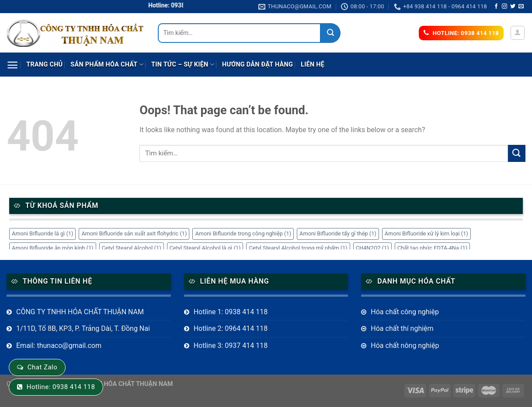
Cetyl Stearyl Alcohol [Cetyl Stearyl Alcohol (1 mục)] (132, 248)
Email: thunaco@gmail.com (59, 346)
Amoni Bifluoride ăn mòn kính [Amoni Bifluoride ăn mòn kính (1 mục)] (53, 248)
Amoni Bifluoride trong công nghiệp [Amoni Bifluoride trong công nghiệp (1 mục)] (243, 233)
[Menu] (12, 65)
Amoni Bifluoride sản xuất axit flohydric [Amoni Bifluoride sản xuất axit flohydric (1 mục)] (134, 233)
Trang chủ (44, 65)
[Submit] (331, 33)
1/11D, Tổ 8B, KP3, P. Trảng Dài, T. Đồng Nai (83, 328)
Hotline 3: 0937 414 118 (231, 346)
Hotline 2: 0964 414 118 (231, 328)
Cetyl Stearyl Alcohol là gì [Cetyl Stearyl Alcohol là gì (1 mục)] (205, 248)
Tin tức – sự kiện (183, 65)
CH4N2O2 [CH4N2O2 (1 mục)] (372, 248)
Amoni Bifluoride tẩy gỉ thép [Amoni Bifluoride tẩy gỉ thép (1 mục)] (338, 233)
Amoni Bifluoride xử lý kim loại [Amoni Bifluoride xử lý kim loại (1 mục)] (426, 233)
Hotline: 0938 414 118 (61, 387)
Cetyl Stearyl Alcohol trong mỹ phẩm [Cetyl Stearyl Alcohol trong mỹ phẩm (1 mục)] (298, 248)
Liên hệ (313, 65)
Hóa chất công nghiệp (405, 312)
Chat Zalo (42, 367)
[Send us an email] (521, 7)
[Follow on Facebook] (496, 7)
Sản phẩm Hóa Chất (107, 65)
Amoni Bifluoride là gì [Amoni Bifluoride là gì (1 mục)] (42, 233)
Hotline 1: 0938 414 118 (231, 312)
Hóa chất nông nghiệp (405, 346)
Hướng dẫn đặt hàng (257, 65)
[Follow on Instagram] (504, 7)
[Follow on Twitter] (513, 7)
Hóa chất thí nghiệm (402, 328)
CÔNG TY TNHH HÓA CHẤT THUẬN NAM (80, 312)
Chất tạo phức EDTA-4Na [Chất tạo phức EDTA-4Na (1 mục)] (432, 248)
